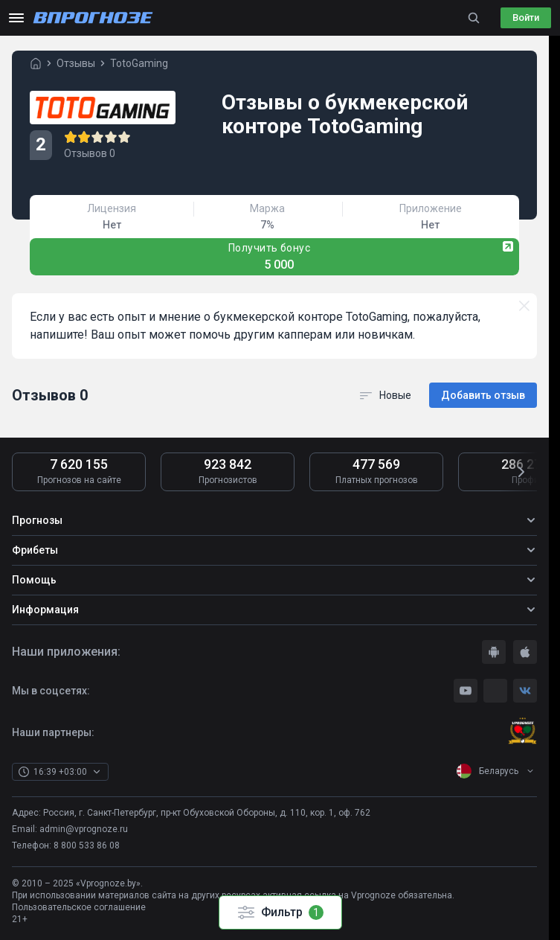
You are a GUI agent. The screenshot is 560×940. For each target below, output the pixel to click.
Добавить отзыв (483, 395)
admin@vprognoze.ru (84, 829)
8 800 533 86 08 (87, 845)
